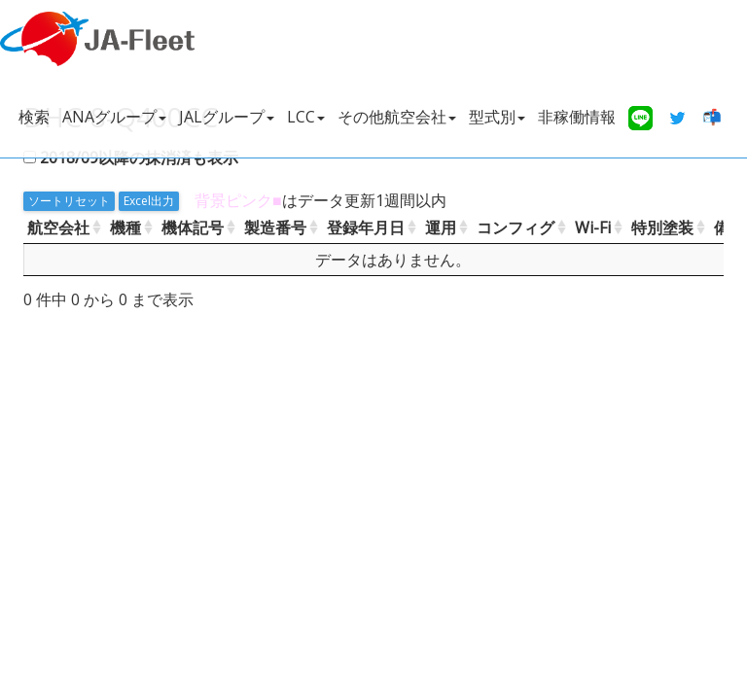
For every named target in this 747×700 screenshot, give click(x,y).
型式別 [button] (497, 117)
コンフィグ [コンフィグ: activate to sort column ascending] (516, 227)
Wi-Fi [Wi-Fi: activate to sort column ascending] (593, 227)
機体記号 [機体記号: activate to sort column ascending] (193, 227)
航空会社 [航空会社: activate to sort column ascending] (58, 227)
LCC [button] (306, 117)
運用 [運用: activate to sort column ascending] (441, 227)
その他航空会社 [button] (397, 117)
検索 (34, 117)
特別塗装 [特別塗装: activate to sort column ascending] (662, 227)
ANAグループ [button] (114, 117)
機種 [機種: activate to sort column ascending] (125, 227)
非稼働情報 (577, 117)
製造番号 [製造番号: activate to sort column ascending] (275, 227)
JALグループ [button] (227, 117)
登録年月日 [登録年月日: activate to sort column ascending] (366, 227)
